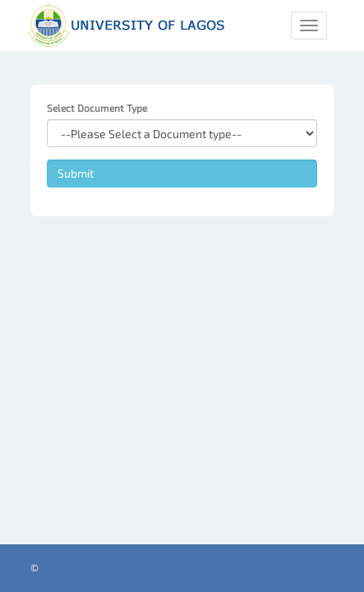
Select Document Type (97, 108)
